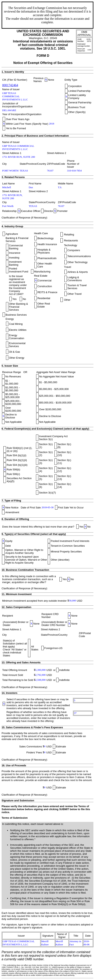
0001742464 (10, 85)
